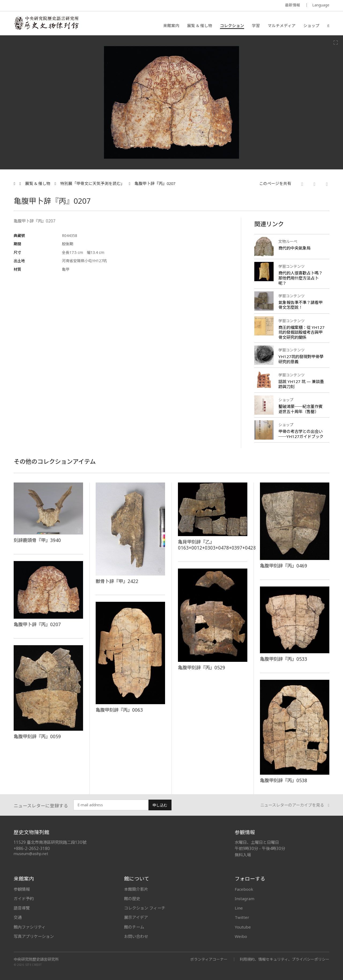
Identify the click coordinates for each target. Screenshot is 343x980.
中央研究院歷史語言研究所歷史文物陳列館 (46, 23)
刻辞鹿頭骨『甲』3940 (37, 540)
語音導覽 (22, 908)
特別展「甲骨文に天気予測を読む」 (92, 183)
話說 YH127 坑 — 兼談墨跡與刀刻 (301, 384)
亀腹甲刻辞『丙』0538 (284, 780)
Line (239, 908)
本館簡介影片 (136, 889)
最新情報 (293, 5)
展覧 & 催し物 (200, 25)
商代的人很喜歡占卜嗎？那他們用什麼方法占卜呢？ (301, 278)
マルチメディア (282, 25)
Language (321, 5)
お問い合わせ (136, 936)
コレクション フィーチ (145, 908)
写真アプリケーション (34, 936)
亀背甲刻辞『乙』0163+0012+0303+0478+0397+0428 (217, 545)
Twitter (242, 917)
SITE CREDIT (34, 965)
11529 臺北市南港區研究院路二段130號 (50, 842)
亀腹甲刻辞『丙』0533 (284, 659)
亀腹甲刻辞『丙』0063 (119, 710)
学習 (256, 25)
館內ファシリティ (30, 927)
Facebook (244, 889)
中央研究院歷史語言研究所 (36, 959)
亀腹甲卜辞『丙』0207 (155, 183)
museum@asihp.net (31, 854)
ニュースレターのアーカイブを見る (295, 805)
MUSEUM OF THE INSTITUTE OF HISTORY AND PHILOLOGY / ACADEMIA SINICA (67, 6)
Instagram (245, 899)
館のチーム (134, 927)
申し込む (160, 805)
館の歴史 (132, 899)
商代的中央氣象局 (294, 248)
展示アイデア (136, 917)
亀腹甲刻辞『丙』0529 (202, 667)
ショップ (311, 25)
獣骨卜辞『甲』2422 (117, 581)
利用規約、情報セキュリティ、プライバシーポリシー (284, 959)
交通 (18, 917)
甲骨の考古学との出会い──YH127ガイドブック (301, 434)
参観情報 (22, 889)
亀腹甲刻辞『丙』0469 (284, 566)
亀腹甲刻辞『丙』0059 (37, 736)
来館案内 (171, 25)
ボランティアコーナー (209, 959)
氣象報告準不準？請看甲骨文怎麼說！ (301, 305)
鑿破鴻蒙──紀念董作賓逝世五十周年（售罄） (301, 409)
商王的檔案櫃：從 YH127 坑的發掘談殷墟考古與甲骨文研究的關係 (301, 332)
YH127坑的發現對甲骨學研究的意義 (301, 359)
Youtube (243, 927)
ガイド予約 (24, 899)
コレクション (232, 25)
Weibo (241, 936)
